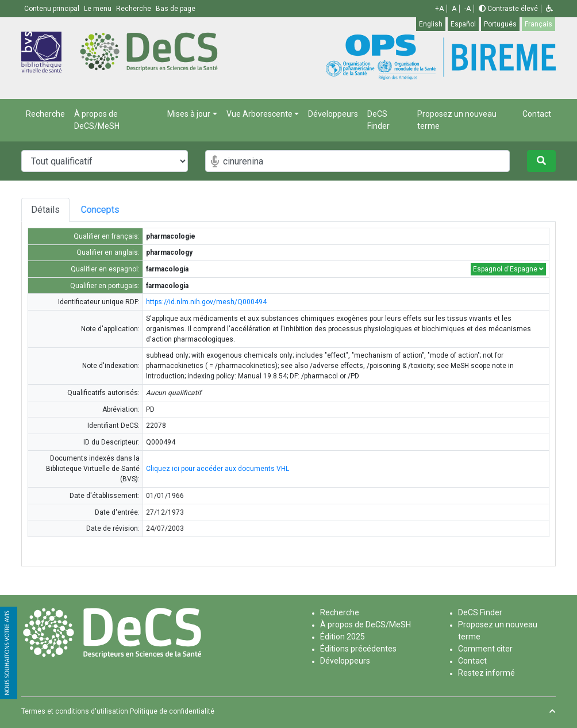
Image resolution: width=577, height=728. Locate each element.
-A (468, 9)
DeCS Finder (378, 120)
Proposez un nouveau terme (457, 120)
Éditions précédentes (358, 649)
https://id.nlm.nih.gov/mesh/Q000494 (206, 302)
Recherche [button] (134, 9)
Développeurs (333, 114)
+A (439, 9)
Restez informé (486, 673)
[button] (549, 9)
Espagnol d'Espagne (508, 269)
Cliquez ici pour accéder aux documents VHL (218, 469)
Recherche (45, 114)
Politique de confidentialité (172, 711)
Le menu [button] (99, 9)
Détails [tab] (45, 210)
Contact (537, 114)
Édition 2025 (343, 637)
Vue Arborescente (259, 114)
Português (500, 24)
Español (463, 24)
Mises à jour (189, 114)
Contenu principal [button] (53, 9)
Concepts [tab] (110, 210)
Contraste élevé (508, 9)
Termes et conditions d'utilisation (75, 711)
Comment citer (485, 649)
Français (538, 24)
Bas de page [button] (176, 9)
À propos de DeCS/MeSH (97, 120)
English (431, 24)
